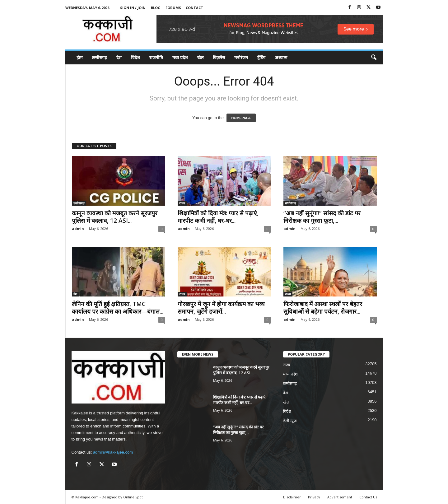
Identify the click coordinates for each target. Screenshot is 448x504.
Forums (173, 8)
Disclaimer (292, 497)
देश (119, 57)
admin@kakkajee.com (113, 452)
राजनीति (156, 57)
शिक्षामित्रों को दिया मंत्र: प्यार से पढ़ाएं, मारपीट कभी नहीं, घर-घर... (218, 217)
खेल (200, 57)
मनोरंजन (241, 57)
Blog (156, 8)
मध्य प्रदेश (180, 57)
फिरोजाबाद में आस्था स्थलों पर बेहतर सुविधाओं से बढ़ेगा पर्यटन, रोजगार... (323, 308)
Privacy (314, 497)
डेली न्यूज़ (290, 421)
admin (78, 229)
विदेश (135, 57)
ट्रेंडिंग (261, 57)
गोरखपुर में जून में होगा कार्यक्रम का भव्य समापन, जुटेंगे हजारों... (221, 308)
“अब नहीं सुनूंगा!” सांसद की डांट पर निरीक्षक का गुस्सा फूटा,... (322, 217)
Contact (194, 8)
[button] (374, 58)
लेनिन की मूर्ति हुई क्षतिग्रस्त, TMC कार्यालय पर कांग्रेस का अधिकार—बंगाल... (118, 308)
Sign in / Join (133, 8)
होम (79, 57)
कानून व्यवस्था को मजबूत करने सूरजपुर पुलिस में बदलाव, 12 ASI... (115, 217)
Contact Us (368, 497)
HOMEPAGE (241, 118)
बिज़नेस (219, 57)
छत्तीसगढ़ (99, 57)
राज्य (182, 203)
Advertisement (340, 497)
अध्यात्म (281, 57)
